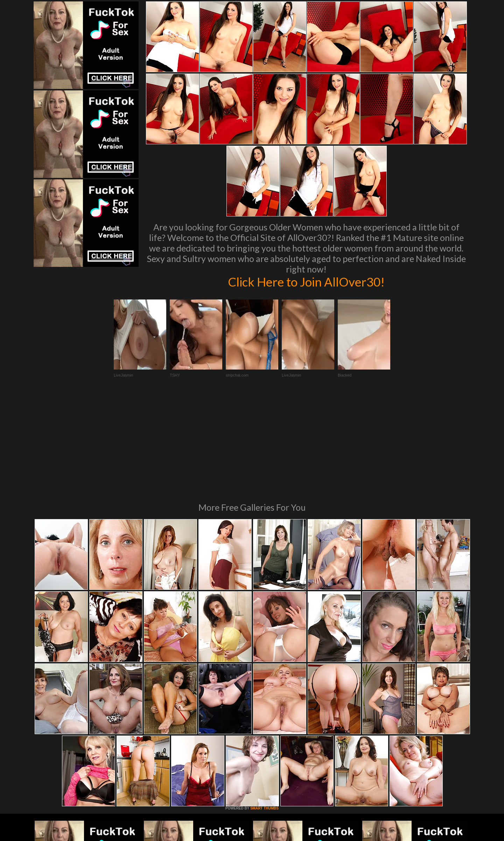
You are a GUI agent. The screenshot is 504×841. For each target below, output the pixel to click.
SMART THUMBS (264, 713)
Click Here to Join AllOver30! (306, 282)
